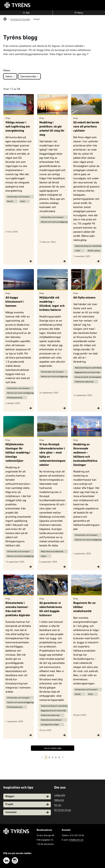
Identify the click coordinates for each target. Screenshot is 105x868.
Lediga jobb (60, 795)
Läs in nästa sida (53, 748)
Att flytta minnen (84, 298)
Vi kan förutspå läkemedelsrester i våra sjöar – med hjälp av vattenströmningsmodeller (52, 455)
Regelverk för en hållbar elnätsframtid (84, 607)
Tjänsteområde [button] (29, 76)
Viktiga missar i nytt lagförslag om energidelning (18, 127)
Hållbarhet (59, 800)
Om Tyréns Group (63, 810)
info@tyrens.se (76, 840)
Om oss (58, 805)
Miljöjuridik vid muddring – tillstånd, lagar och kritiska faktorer (52, 304)
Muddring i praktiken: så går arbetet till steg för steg (52, 129)
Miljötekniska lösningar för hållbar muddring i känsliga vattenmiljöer (18, 453)
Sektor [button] (10, 76)
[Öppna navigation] (79, 13)
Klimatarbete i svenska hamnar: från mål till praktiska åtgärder (18, 609)
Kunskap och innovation (20, 19)
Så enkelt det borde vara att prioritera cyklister (86, 127)
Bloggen (27, 796)
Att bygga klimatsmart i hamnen (14, 302)
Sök (26, 13)
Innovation (27, 812)
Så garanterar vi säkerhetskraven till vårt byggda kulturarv (51, 609)
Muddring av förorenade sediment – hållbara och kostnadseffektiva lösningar (85, 455)
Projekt (27, 804)
